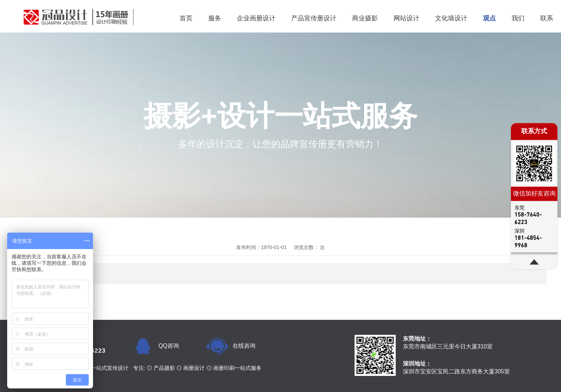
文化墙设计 (451, 18)
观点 (489, 18)
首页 (186, 18)
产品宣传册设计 (314, 18)
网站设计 (406, 18)
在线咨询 (244, 346)
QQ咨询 (169, 346)
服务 (215, 18)
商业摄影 (365, 18)
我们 (518, 18)
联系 (547, 18)
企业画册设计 (256, 18)
